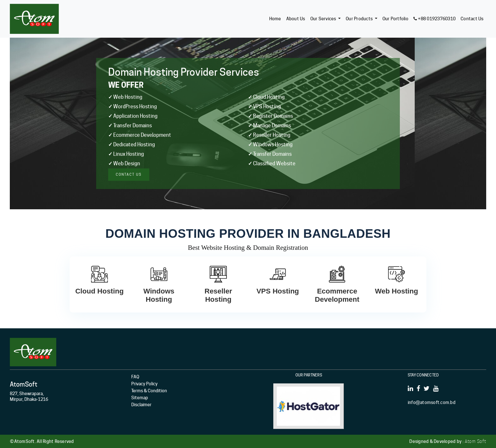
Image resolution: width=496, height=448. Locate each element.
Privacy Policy (144, 384)
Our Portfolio (395, 19)
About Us (296, 19)
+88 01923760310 (434, 19)
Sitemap (140, 398)
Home (275, 19)
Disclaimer (141, 405)
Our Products (359, 19)
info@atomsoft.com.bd (432, 402)
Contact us (129, 174)
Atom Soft (475, 441)
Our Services (323, 19)
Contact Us (472, 19)
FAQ (135, 377)
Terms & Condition (149, 391)
